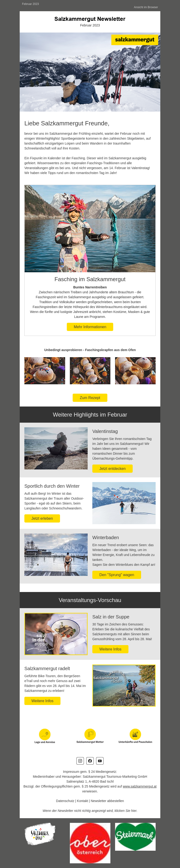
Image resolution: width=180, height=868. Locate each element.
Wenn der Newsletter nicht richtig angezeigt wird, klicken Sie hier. (90, 811)
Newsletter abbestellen (107, 801)
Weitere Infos (110, 649)
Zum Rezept (90, 398)
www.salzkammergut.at (140, 786)
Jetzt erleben (42, 518)
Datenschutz (65, 801)
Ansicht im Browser (146, 7)
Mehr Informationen (90, 327)
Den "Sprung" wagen (117, 575)
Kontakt (82, 801)
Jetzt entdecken (112, 469)
